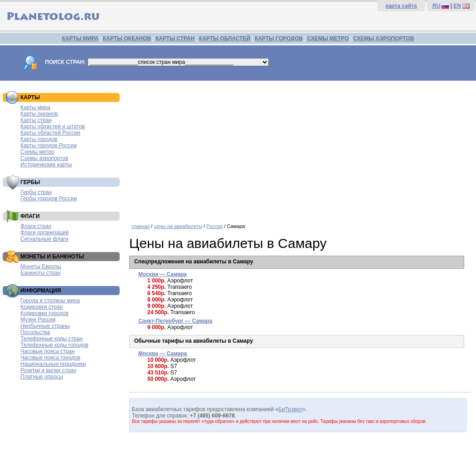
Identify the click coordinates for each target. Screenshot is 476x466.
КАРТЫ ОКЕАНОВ (127, 39)
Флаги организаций (45, 233)
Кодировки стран (42, 307)
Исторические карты (46, 165)
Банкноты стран (40, 273)
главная (141, 226)
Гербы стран (36, 192)
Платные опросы (42, 377)
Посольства (35, 332)
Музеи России (38, 320)
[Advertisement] (300, 149)
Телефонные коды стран (51, 339)
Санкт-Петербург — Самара (175, 321)
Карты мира (35, 107)
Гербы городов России (49, 199)
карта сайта (401, 6)
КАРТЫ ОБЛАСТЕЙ (225, 39)
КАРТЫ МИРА (80, 39)
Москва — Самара (163, 274)
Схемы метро (37, 152)
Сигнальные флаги (44, 239)
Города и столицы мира (50, 301)
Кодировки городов (44, 313)
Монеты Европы (41, 267)
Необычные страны (45, 326)
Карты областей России (50, 133)
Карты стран (36, 120)
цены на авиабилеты (178, 226)
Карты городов (39, 139)
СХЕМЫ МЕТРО (328, 39)
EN (457, 6)
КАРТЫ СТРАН (175, 39)
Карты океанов (39, 114)
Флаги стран (36, 226)
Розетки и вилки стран (48, 370)
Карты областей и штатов (53, 126)
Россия (214, 226)
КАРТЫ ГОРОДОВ (279, 39)
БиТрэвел (291, 409)
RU (436, 6)
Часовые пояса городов (50, 358)
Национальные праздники (53, 364)
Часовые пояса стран (48, 351)
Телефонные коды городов (54, 345)
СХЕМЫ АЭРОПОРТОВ (384, 39)
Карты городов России (49, 146)
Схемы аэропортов (44, 158)
